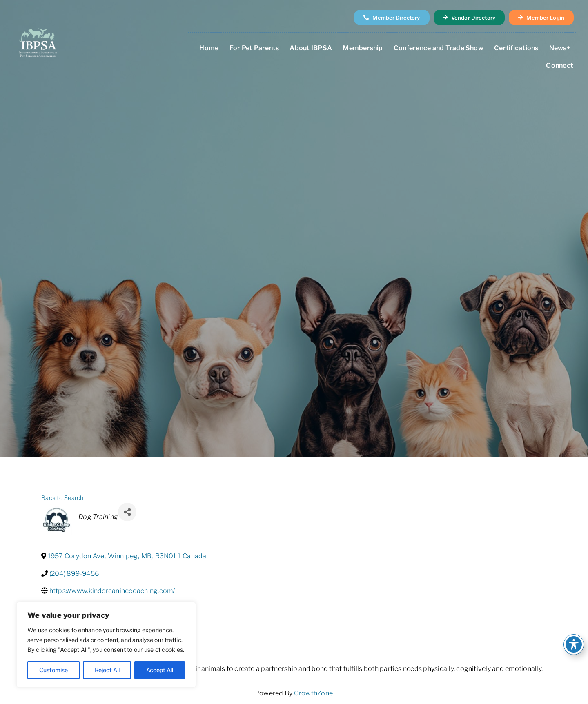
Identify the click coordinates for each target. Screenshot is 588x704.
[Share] (127, 512)
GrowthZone (313, 693)
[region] (106, 645)
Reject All (107, 670)
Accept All (160, 670)
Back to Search (62, 498)
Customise (53, 670)
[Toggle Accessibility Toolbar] (574, 644)
